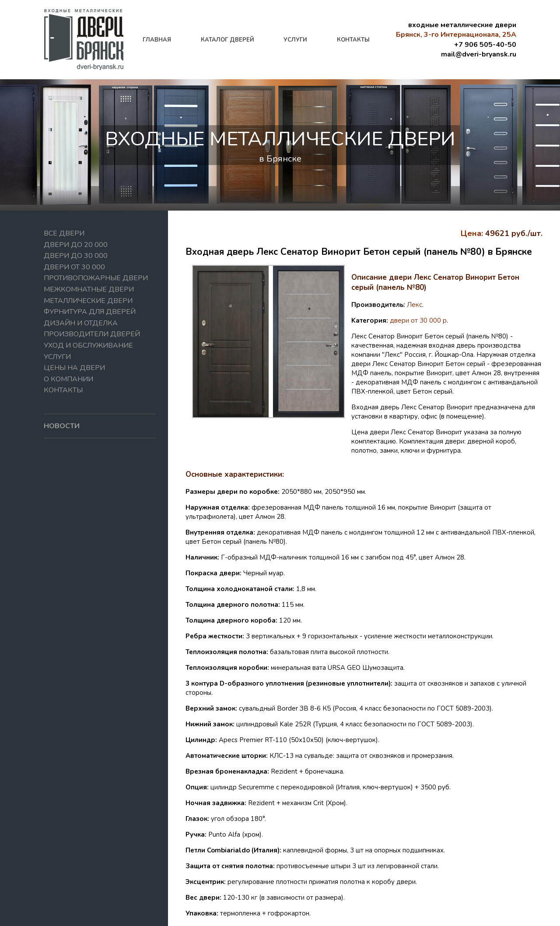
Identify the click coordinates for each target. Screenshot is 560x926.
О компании (68, 379)
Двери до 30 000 (76, 256)
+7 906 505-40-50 (485, 45)
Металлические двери (88, 301)
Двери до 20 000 (76, 245)
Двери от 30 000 (74, 267)
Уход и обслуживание (88, 345)
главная (157, 40)
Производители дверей (92, 334)
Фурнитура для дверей (90, 312)
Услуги (57, 357)
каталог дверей (227, 40)
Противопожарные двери (96, 278)
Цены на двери (74, 368)
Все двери (64, 233)
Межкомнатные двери (89, 289)
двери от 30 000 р (418, 320)
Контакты (63, 390)
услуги (295, 40)
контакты (353, 40)
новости (62, 426)
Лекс (415, 305)
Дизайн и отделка (81, 323)
